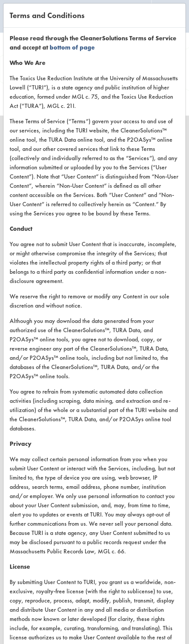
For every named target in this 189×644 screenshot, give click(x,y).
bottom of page (72, 47)
